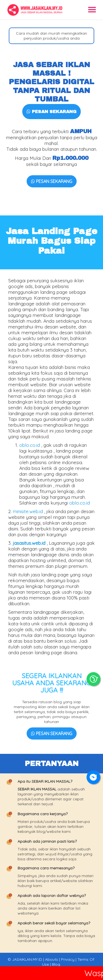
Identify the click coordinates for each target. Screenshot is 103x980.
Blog (56, 964)
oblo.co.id (30, 445)
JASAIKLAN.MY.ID (27, 959)
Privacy (68, 959)
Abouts (51, 959)
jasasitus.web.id (29, 543)
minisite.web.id (28, 511)
